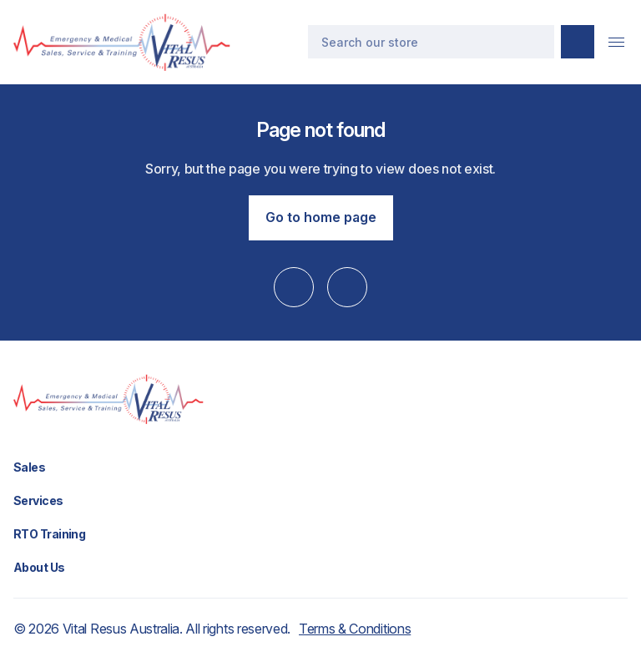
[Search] (431, 42)
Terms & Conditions (355, 629)
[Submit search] (578, 42)
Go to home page (321, 217)
